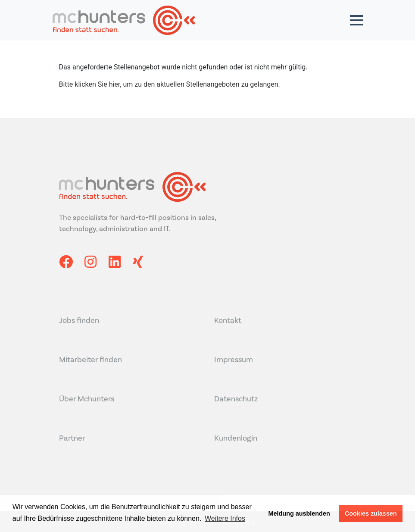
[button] (356, 20)
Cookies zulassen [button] (371, 513)
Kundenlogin (236, 438)
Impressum (234, 360)
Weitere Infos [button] (225, 518)
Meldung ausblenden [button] (299, 513)
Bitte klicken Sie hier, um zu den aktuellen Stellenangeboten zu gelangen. (170, 84)
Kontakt (228, 320)
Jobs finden (79, 320)
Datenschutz (236, 399)
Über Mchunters (87, 399)
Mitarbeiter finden (90, 360)
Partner (72, 438)
